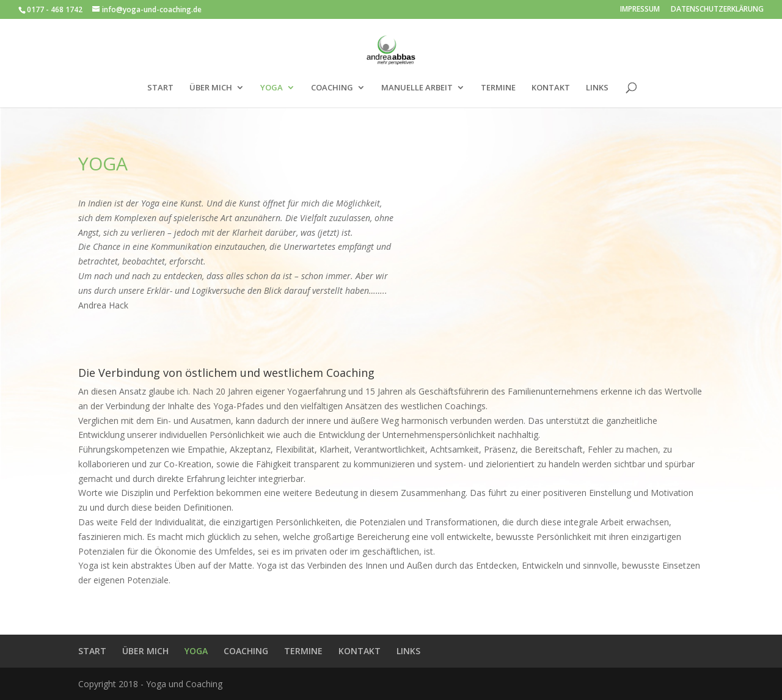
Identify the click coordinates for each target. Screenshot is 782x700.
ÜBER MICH (211, 88)
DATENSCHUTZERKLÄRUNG (717, 10)
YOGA (272, 88)
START (160, 88)
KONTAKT (551, 88)
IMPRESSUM (640, 10)
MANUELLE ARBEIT (417, 88)
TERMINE (498, 88)
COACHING (332, 88)
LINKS (597, 88)
